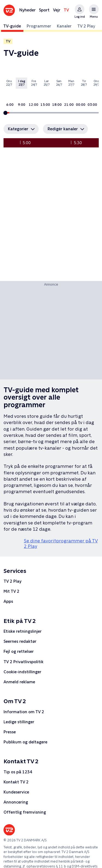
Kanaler (64, 26)
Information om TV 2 (24, 712)
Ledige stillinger (19, 722)
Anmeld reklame (19, 682)
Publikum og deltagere (25, 742)
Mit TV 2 (11, 591)
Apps (8, 601)
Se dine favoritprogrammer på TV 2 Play (61, 543)
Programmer (39, 26)
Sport (44, 10)
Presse (10, 732)
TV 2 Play (86, 26)
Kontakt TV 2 (16, 782)
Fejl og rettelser (19, 652)
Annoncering (16, 802)
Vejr (57, 10)
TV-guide (12, 26)
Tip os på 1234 (18, 772)
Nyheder (27, 10)
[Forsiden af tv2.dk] (9, 10)
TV (66, 10)
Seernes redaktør (20, 641)
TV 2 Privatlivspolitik (24, 662)
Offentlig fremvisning (25, 812)
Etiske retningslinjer (23, 631)
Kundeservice (16, 792)
